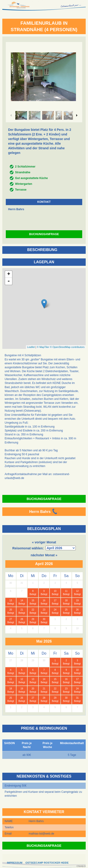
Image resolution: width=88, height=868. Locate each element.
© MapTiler (43, 347)
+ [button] (9, 274)
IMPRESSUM (15, 863)
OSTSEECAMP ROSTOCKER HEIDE (47, 863)
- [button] (9, 281)
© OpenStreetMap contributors (67, 347)
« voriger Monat (44, 542)
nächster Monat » (44, 555)
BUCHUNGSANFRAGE (44, 234)
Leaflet (31, 347)
